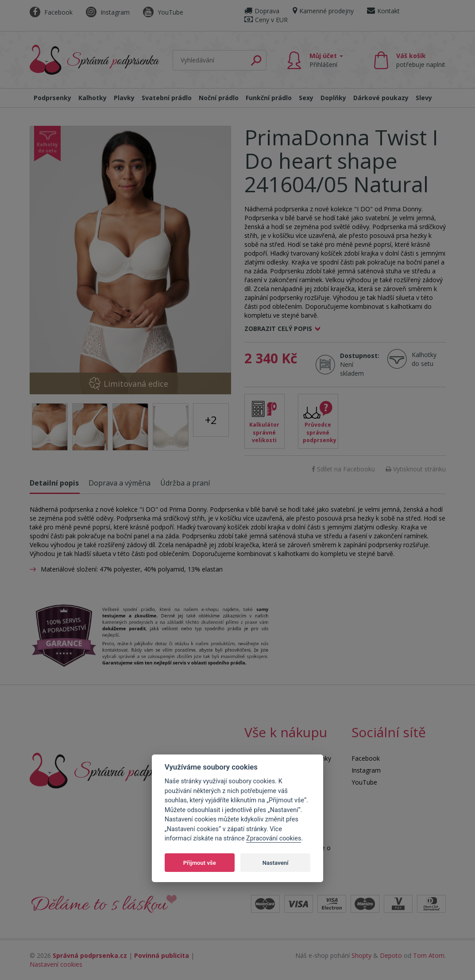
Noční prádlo (219, 98)
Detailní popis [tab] (54, 483)
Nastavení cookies (56, 964)
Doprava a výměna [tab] (120, 483)
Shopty (361, 955)
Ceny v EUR (266, 20)
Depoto (391, 955)
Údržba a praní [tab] (185, 483)
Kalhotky (93, 98)
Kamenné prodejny (323, 11)
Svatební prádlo (167, 98)
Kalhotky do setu (424, 359)
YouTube (163, 12)
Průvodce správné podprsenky (320, 432)
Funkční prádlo (269, 98)
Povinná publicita (162, 955)
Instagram (108, 12)
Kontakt (383, 11)
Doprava (262, 11)
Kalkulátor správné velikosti (264, 432)
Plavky (124, 98)
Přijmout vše (200, 863)
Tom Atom (429, 955)
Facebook (51, 12)
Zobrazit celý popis (278, 329)
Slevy (424, 98)
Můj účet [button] (326, 60)
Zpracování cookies (274, 838)
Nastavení (276, 863)
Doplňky (333, 98)
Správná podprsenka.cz (90, 955)
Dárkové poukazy (381, 98)
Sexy (306, 98)
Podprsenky (52, 98)
